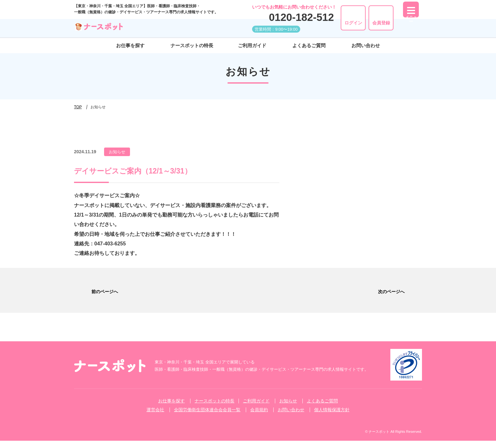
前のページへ (95, 294)
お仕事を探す (130, 45)
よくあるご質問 (309, 45)
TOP (78, 107)
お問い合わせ (366, 45)
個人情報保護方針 (332, 417)
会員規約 (259, 417)
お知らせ (288, 408)
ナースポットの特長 (192, 45)
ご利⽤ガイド (252, 45)
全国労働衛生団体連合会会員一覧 (207, 417)
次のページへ (401, 294)
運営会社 (155, 417)
